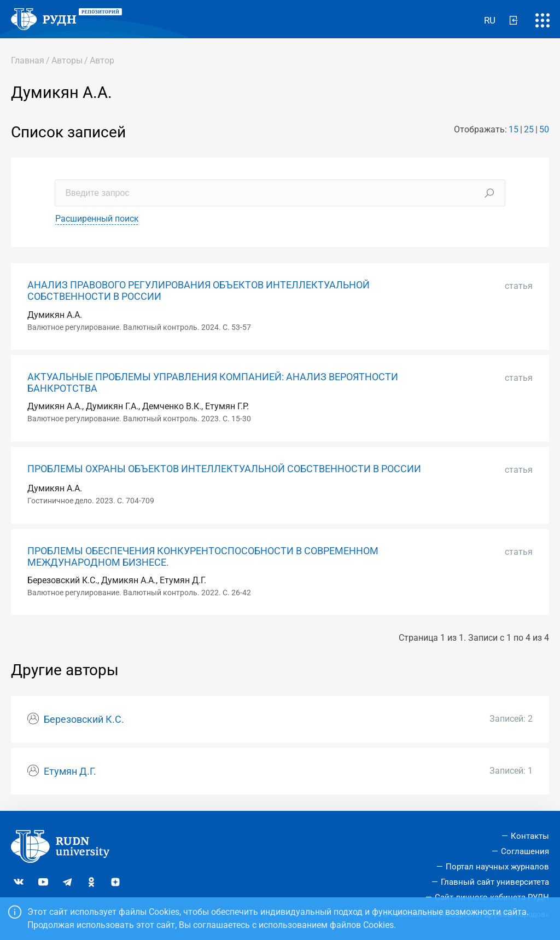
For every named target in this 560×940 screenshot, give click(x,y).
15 (514, 129)
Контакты (530, 836)
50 (544, 129)
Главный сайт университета (495, 882)
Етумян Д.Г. (70, 771)
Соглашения (525, 851)
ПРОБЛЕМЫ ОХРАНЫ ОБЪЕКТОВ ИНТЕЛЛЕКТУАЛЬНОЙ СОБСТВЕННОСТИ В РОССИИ (224, 469)
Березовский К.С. (84, 719)
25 (529, 129)
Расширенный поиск (97, 219)
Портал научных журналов (497, 867)
